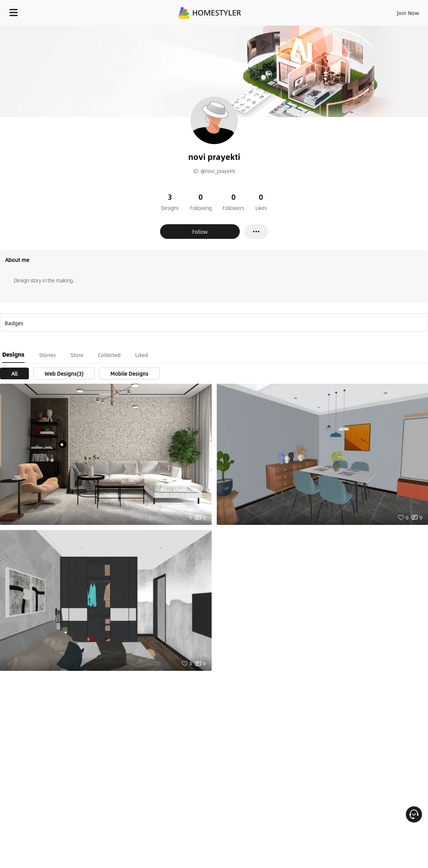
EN (345, 11)
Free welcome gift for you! (281, 29)
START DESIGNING (392, 11)
